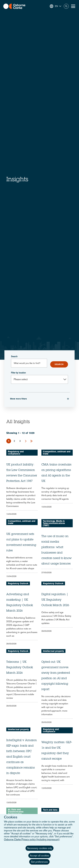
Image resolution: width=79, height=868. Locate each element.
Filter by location (18, 373)
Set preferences (39, 862)
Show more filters (18, 399)
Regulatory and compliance (16, 453)
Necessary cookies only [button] (39, 848)
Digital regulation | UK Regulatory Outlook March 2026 (55, 600)
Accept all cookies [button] (39, 856)
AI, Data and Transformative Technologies (16, 812)
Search (14, 356)
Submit (59, 364)
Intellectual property (53, 651)
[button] (55, 6)
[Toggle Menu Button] (73, 6)
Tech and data (50, 810)
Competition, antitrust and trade (57, 453)
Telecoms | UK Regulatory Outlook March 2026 (20, 668)
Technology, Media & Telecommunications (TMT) (54, 523)
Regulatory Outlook (18, 583)
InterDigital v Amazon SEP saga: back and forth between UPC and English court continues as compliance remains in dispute (22, 757)
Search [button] (66, 6)
